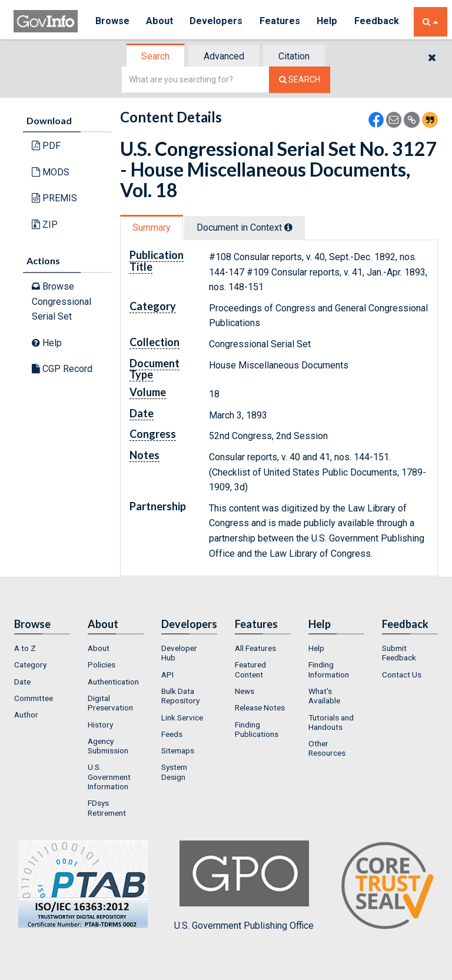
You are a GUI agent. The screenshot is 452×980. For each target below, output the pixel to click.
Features (282, 21)
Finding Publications (257, 729)
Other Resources (327, 748)
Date (22, 682)
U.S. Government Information (109, 777)
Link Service (182, 717)
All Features (255, 648)
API (167, 675)
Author (26, 715)
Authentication (113, 682)
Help (330, 21)
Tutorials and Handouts (331, 722)
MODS (51, 172)
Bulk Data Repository (180, 696)
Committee (34, 698)
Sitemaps (178, 750)
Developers (217, 21)
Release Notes (260, 707)
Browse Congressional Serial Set (62, 301)
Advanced (224, 56)
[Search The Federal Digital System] (300, 80)
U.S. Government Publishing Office (244, 886)
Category (30, 665)
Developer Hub (179, 653)
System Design (174, 772)
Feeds (172, 734)
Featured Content (250, 669)
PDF (46, 146)
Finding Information (329, 669)
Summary (152, 227)
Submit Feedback (399, 653)
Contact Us (402, 675)
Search (155, 56)
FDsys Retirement (107, 808)
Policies (102, 665)
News (245, 691)
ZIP (45, 225)
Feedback (379, 21)
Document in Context (245, 227)
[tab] (156, 56)
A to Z (25, 648)
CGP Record (62, 369)
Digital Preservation (110, 703)
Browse (112, 21)
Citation (294, 56)
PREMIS (54, 198)
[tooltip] (288, 227)
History (100, 725)
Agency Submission (108, 746)
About (160, 21)
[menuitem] (42, 648)
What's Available (324, 696)
